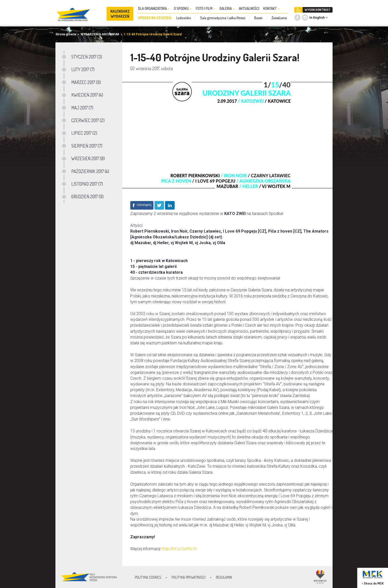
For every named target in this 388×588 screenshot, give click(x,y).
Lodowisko (184, 18)
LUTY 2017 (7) (83, 69)
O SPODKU (183, 8)
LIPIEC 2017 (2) (84, 133)
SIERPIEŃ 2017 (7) (87, 146)
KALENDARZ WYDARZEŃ (120, 14)
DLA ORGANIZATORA (154, 8)
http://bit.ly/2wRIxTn (179, 549)
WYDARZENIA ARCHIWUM (100, 34)
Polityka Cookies (148, 577)
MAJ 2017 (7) (82, 108)
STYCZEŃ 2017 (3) (87, 57)
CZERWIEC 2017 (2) (88, 120)
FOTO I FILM (206, 8)
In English (317, 18)
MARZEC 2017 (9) (86, 82)
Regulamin (224, 577)
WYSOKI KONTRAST (318, 10)
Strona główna (66, 34)
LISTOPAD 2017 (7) (87, 184)
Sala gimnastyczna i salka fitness (223, 18)
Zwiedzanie (279, 18)
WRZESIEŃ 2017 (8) (88, 158)
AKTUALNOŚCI (249, 8)
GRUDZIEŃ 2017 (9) (87, 197)
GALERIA (227, 8)
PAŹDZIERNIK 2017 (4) (90, 171)
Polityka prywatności (189, 577)
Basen (258, 18)
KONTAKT (271, 8)
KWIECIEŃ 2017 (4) (87, 95)
